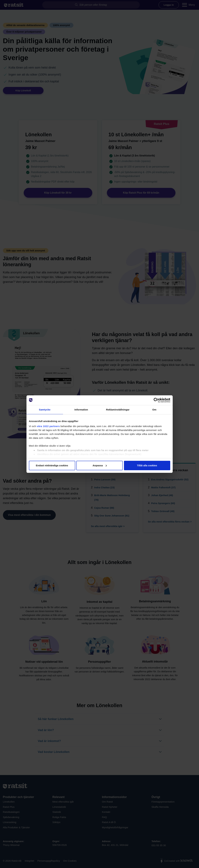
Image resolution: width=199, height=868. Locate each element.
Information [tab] (81, 410)
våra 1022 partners (48, 426)
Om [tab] (154, 410)
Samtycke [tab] (45, 410)
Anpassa (100, 465)
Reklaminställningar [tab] (118, 410)
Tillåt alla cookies (147, 465)
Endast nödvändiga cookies (52, 465)
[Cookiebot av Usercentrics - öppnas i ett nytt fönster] (156, 400)
